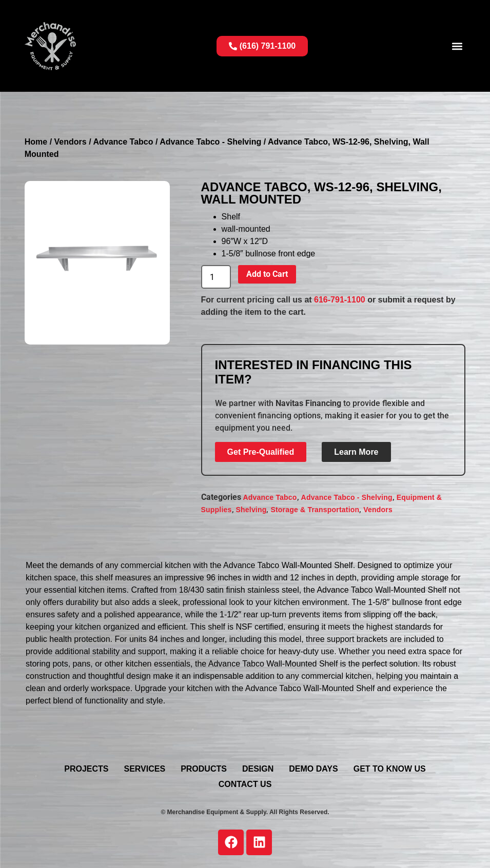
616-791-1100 (340, 300)
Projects (86, 769)
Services (145, 769)
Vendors (71, 142)
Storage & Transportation (315, 510)
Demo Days (313, 769)
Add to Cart (267, 274)
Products (204, 769)
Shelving (251, 510)
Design (258, 769)
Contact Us (245, 784)
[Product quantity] (216, 277)
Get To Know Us (390, 769)
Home (36, 142)
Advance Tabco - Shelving (210, 142)
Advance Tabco (123, 142)
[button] (457, 46)
